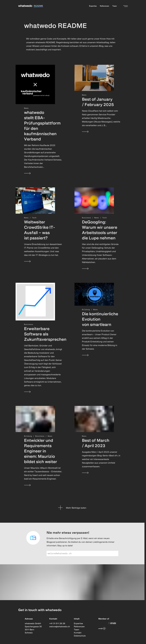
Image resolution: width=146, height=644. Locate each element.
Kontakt (78, 633)
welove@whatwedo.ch (60, 627)
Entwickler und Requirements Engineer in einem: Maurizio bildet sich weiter (41, 451)
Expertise (93, 6)
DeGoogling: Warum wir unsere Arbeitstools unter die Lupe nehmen (100, 230)
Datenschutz (80, 636)
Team (115, 6)
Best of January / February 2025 (98, 102)
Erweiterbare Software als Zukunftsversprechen (43, 334)
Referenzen (105, 6)
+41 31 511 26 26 (57, 624)
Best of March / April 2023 (96, 443)
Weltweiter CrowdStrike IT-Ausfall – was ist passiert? (39, 230)
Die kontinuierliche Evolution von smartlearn (100, 320)
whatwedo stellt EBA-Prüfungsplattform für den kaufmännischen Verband (42, 126)
